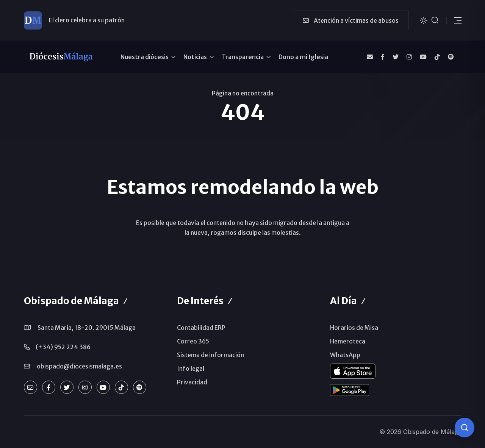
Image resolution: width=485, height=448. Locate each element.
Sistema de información (210, 355)
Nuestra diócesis (145, 57)
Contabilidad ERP (201, 328)
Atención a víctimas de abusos (351, 20)
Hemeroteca (348, 341)
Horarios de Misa (354, 328)
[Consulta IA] (465, 428)
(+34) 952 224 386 (63, 347)
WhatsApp (345, 355)
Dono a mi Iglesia (303, 57)
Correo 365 (193, 341)
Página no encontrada (243, 93)
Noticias (195, 57)
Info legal (191, 368)
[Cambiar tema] (424, 20)
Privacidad (192, 382)
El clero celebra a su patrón (87, 20)
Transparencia (243, 57)
